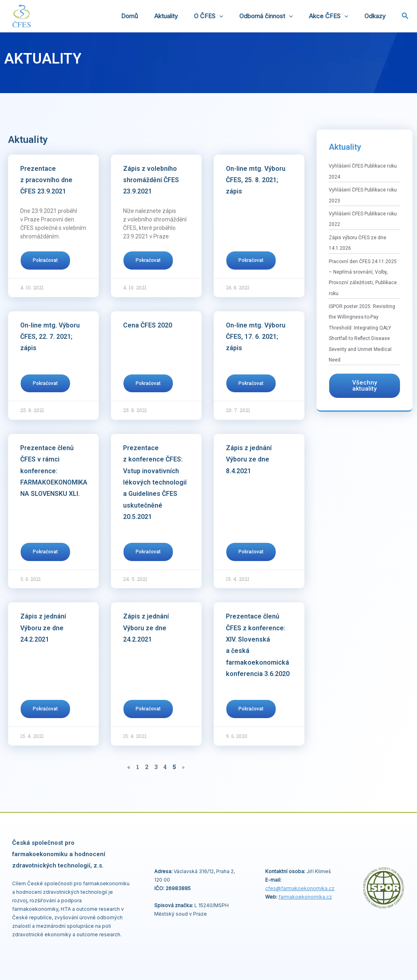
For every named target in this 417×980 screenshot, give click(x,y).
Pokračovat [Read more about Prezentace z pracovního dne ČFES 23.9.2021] (45, 260)
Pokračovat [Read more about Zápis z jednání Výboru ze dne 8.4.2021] (251, 552)
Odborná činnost (276, 16)
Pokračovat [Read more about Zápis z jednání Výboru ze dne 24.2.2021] (45, 709)
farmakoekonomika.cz (305, 897)
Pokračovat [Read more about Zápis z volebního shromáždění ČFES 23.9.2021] (148, 260)
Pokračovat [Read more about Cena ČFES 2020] (148, 383)
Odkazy (377, 16)
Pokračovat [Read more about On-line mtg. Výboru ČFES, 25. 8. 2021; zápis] (251, 260)
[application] (233, 16)
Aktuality (184, 16)
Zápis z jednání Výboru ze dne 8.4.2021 (249, 459)
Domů (152, 16)
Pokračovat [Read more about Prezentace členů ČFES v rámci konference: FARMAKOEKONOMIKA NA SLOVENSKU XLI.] (45, 552)
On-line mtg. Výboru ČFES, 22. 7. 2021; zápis (50, 337)
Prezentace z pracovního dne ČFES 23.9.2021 (46, 180)
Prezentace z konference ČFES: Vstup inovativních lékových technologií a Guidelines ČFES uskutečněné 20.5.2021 (155, 482)
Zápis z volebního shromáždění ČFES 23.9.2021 (151, 180)
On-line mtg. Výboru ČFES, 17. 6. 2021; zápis (256, 337)
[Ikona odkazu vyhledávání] (405, 16)
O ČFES (223, 16)
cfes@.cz (300, 888)
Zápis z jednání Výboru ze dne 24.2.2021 (43, 628)
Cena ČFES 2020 (148, 325)
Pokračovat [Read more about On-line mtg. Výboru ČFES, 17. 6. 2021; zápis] (251, 383)
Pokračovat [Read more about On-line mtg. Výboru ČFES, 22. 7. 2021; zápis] (45, 383)
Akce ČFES (335, 16)
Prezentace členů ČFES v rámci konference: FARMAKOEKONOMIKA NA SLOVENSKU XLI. (54, 471)
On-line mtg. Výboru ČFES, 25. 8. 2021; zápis (256, 180)
